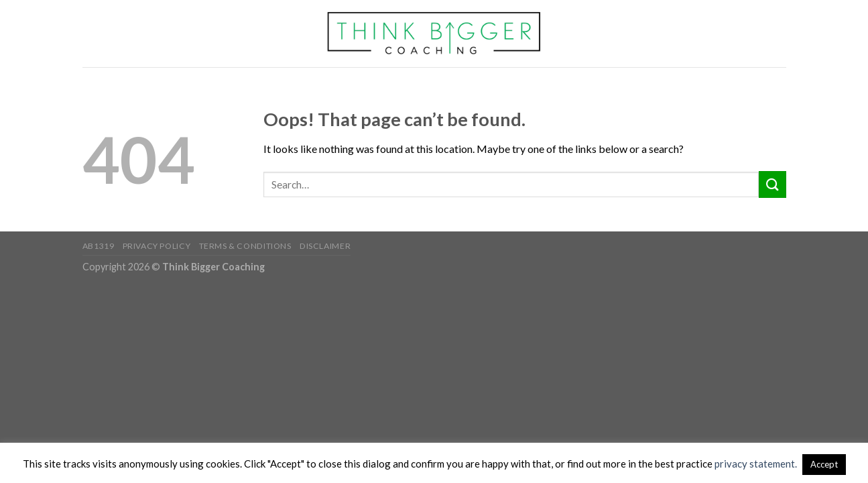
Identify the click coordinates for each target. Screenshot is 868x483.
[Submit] (772, 184)
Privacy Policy (157, 246)
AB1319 (99, 246)
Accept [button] (824, 464)
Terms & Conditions (245, 246)
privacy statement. (756, 464)
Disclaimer (325, 246)
